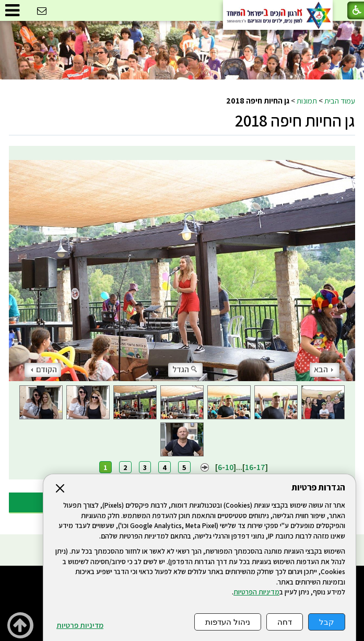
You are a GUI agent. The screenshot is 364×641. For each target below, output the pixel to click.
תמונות (307, 100)
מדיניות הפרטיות (256, 592)
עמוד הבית (340, 100)
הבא (324, 369)
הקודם (44, 369)
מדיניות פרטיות (80, 625)
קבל (327, 622)
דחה (285, 622)
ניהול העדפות (228, 622)
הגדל (185, 369)
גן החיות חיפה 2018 (295, 120)
